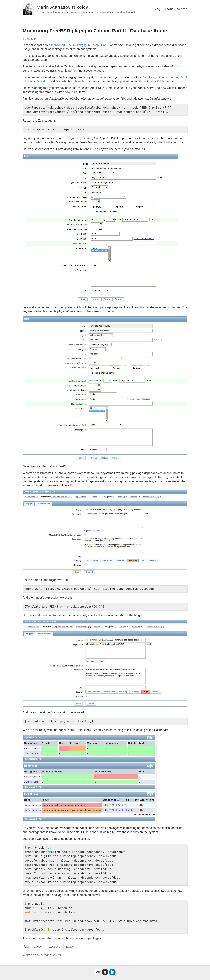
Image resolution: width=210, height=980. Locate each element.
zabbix (38, 947)
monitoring (54, 947)
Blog (157, 9)
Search (182, 9)
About (169, 9)
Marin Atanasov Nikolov (62, 7)
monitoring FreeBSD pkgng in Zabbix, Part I (80, 45)
